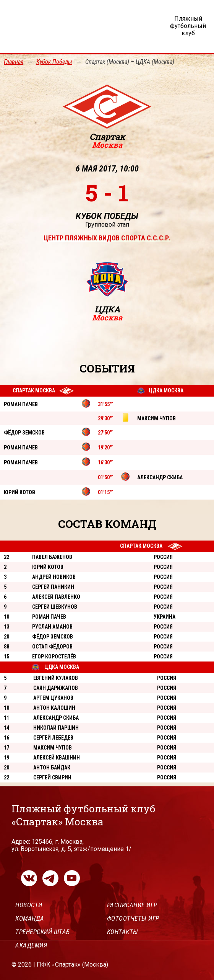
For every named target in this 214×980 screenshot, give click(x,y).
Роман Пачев (49, 617)
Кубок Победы (54, 62)
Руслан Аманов (52, 627)
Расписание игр (132, 905)
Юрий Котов (48, 567)
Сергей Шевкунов (55, 607)
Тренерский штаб (43, 932)
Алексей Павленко (56, 597)
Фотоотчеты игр (133, 918)
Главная (14, 62)
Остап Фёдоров (52, 647)
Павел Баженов (52, 557)
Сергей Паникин (53, 587)
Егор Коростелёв (54, 657)
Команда (30, 918)
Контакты (123, 932)
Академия (31, 945)
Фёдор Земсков (53, 637)
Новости (29, 905)
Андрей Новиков (54, 577)
